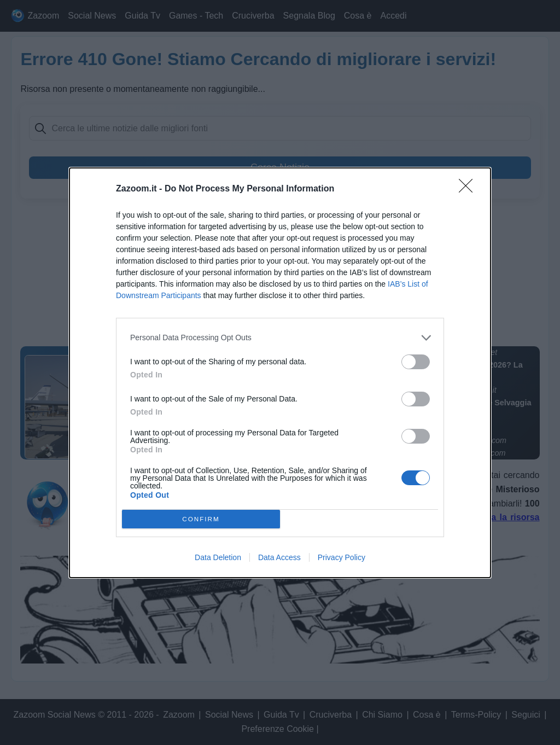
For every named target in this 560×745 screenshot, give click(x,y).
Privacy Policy (342, 557)
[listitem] (280, 338)
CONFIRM (201, 519)
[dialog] (280, 373)
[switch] (416, 362)
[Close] (469, 189)
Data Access (279, 557)
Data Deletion (218, 557)
